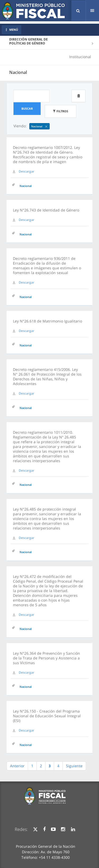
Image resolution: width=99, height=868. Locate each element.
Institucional (80, 57)
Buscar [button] (27, 108)
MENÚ (11, 30)
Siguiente (74, 766)
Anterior (17, 766)
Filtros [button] (60, 111)
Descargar (27, 171)
